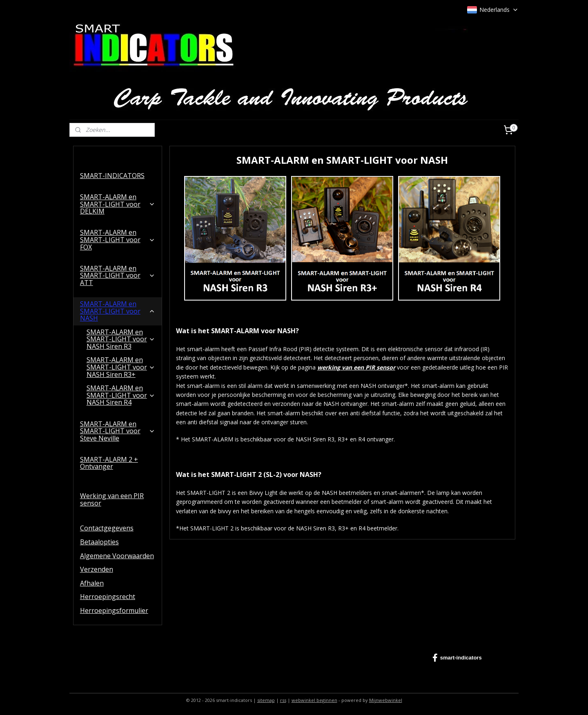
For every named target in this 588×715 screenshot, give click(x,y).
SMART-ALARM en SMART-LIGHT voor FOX (118, 239)
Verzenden (97, 569)
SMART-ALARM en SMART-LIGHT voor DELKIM (118, 204)
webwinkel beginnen (314, 700)
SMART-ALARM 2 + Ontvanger (109, 463)
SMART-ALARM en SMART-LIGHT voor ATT (118, 275)
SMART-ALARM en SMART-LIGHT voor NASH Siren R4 (121, 395)
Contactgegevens (107, 528)
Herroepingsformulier (114, 610)
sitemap (266, 700)
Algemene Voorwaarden (117, 556)
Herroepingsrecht (108, 597)
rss (283, 700)
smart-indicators (457, 658)
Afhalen (92, 583)
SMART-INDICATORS (112, 176)
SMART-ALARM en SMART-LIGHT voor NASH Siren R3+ (121, 367)
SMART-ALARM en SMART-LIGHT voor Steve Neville (118, 431)
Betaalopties (99, 542)
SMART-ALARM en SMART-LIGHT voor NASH (118, 311)
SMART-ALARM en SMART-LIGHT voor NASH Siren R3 (121, 339)
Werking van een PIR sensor (112, 499)
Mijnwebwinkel (386, 700)
